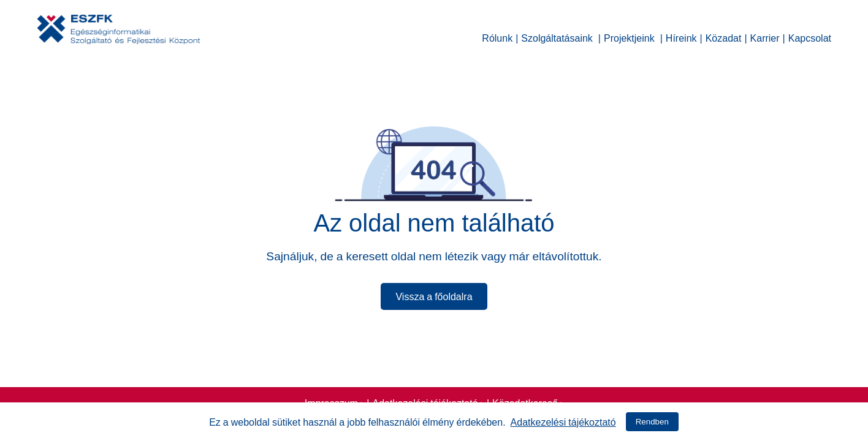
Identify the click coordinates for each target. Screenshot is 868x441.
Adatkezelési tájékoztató (563, 421)
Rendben (652, 422)
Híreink (681, 37)
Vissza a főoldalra (434, 295)
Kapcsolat (810, 37)
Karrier (765, 37)
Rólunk (497, 37)
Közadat (724, 37)
